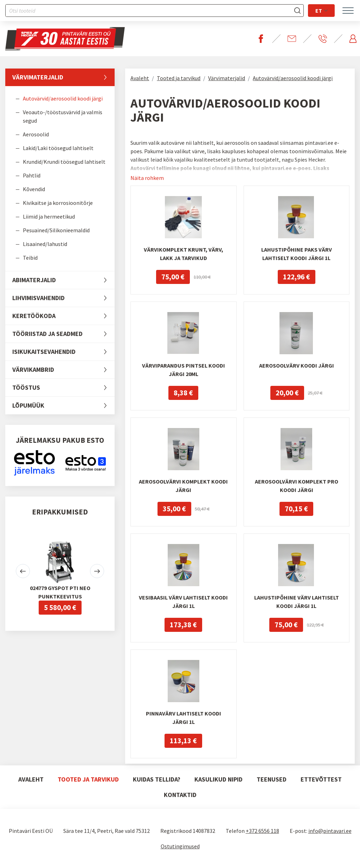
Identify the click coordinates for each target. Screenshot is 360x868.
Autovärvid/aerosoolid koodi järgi (63, 98)
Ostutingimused (180, 846)
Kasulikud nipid (218, 779)
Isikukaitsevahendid (63, 352)
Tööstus (63, 388)
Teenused (272, 779)
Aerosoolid (36, 134)
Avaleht (140, 78)
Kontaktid (180, 795)
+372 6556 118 (262, 831)
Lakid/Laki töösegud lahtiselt (58, 148)
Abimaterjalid (63, 280)
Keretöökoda (63, 316)
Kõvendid (34, 189)
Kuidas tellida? (157, 779)
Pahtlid (32, 175)
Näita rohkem (147, 178)
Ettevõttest (321, 779)
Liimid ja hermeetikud (49, 216)
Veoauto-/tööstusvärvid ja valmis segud (63, 116)
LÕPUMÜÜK (63, 406)
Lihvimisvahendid (63, 298)
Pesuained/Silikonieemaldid (56, 230)
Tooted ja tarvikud (179, 78)
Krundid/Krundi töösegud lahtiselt (64, 162)
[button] (23, 571)
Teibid (30, 258)
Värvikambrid (63, 370)
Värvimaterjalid (63, 77)
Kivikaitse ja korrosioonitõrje (58, 203)
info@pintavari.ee (330, 831)
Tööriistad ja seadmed (63, 334)
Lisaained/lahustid (45, 244)
